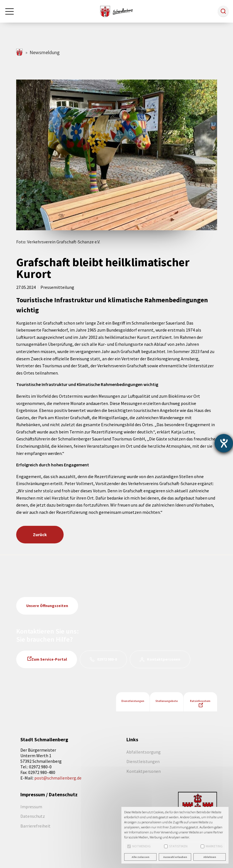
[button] (223, 11)
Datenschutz (33, 816)
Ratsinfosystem (200, 701)
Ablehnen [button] (210, 857)
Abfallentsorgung (144, 752)
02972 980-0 (107, 659)
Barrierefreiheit (35, 826)
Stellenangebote (167, 701)
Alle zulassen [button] (140, 857)
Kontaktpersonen (164, 659)
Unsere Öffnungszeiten (47, 606)
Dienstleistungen (133, 701)
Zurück (40, 534)
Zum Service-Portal (49, 659)
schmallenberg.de (20, 52)
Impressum (31, 807)
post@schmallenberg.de (58, 778)
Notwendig (139, 846)
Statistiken (176, 846)
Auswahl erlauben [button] (175, 857)
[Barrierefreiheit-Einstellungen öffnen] (224, 443)
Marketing (212, 846)
